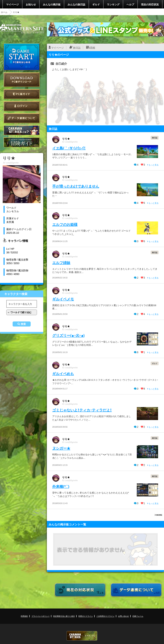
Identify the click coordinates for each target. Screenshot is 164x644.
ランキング (113, 4)
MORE (158, 515)
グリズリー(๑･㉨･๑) (68, 335)
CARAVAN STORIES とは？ (22, 130)
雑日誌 (155, 138)
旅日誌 (77, 48)
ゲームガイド (22, 142)
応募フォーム (138, 616)
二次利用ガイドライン (105, 616)
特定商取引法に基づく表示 (64, 616)
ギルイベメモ (63, 299)
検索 (23, 324)
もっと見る (153, 165)
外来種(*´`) (61, 486)
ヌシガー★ (61, 448)
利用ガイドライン (86, 616)
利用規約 (24, 616)
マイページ (12, 4)
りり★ (66, 139)
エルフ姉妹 (61, 262)
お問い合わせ (123, 616)
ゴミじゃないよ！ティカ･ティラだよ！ (82, 410)
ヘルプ (130, 4)
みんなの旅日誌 (76, 4)
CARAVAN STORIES (82, 636)
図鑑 (93, 48)
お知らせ (31, 4)
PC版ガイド (22, 94)
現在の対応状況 (150, 4)
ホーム (4, 12)
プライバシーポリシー (41, 616)
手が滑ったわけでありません (76, 186)
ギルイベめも (63, 373)
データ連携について (22, 118)
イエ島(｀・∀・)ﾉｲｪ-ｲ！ (69, 148)
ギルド (96, 4)
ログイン (22, 106)
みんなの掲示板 (52, 4)
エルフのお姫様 (65, 224)
